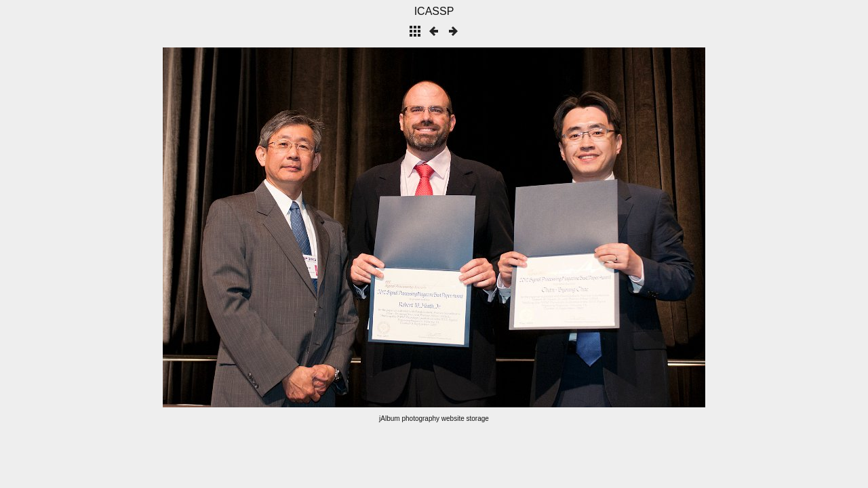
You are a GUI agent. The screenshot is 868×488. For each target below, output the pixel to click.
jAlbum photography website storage (434, 419)
